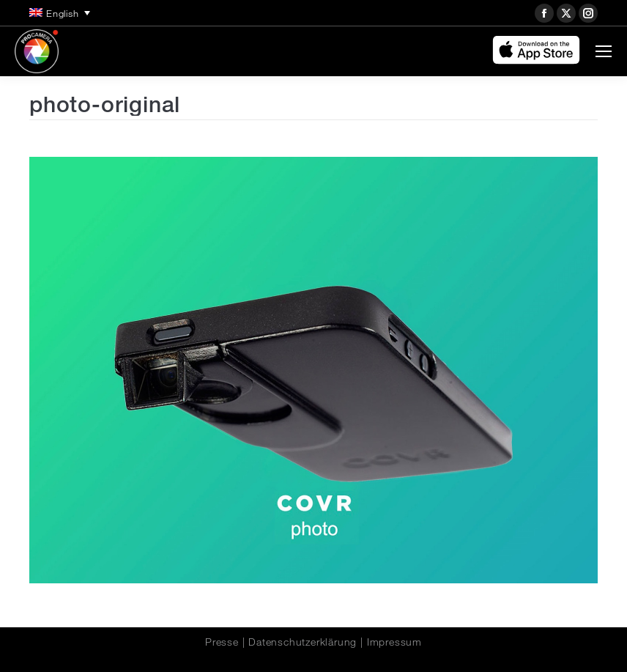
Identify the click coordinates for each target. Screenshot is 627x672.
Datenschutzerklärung (303, 642)
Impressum (394, 642)
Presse (222, 642)
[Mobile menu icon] (604, 51)
